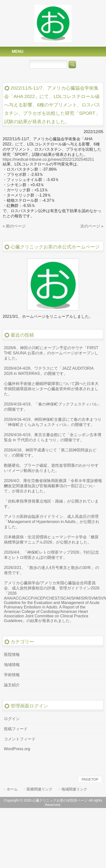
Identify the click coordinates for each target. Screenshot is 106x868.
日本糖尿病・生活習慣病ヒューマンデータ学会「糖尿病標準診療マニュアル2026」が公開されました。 (51, 540)
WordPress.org (17, 749)
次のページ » (92, 226)
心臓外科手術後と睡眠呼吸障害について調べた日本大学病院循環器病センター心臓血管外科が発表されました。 (51, 389)
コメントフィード (20, 739)
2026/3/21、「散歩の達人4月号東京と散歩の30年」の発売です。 (52, 570)
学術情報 (12, 675)
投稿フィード (16, 729)
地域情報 (12, 665)
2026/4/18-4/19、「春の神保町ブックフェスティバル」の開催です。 (53, 407)
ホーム (12, 789)
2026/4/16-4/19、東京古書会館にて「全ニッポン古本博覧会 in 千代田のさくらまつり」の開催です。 (53, 437)
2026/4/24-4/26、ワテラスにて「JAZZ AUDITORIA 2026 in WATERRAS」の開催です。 (49, 371)
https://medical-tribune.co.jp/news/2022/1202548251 (48, 159)
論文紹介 (12, 685)
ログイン (12, 719)
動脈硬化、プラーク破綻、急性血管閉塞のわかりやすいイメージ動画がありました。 (51, 468)
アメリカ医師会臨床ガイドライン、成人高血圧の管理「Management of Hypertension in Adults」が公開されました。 (52, 522)
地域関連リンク (74, 789)
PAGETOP (90, 779)
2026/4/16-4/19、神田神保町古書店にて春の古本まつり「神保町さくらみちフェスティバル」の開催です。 (53, 422)
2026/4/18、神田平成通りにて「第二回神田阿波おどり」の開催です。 (50, 453)
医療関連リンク (40, 789)
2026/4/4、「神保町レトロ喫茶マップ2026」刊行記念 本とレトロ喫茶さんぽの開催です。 (52, 555)
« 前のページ (14, 226)
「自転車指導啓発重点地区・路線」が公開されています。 (51, 504)
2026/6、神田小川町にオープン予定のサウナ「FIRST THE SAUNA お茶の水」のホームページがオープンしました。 (51, 353)
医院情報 (12, 655)
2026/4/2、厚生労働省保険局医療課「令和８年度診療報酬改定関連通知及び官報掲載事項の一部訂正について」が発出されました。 (53, 486)
